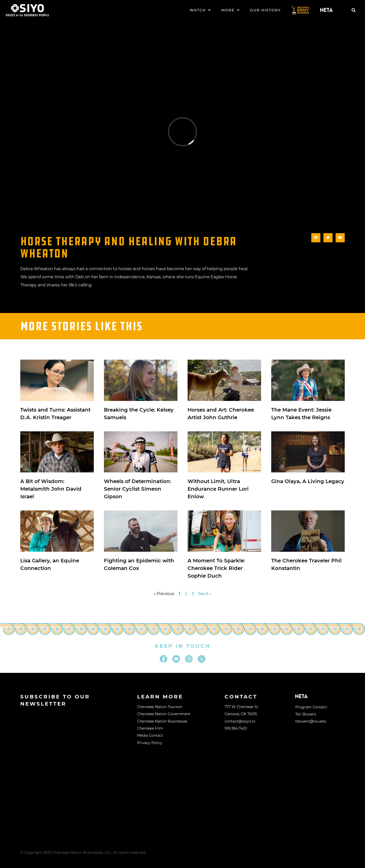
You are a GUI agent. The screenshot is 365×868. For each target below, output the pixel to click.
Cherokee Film (150, 728)
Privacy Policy (150, 743)
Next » (205, 594)
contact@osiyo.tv (240, 721)
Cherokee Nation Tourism (160, 707)
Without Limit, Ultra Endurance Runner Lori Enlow (218, 489)
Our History (265, 10)
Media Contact (150, 735)
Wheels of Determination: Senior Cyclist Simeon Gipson (138, 489)
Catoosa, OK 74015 (241, 714)
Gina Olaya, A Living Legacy (308, 481)
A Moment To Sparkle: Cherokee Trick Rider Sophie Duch (216, 568)
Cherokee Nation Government (164, 714)
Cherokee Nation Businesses (162, 721)
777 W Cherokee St (241, 707)
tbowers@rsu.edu (311, 721)
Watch (200, 10)
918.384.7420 (236, 728)
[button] (354, 10)
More (231, 10)
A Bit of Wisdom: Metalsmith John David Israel (51, 489)
